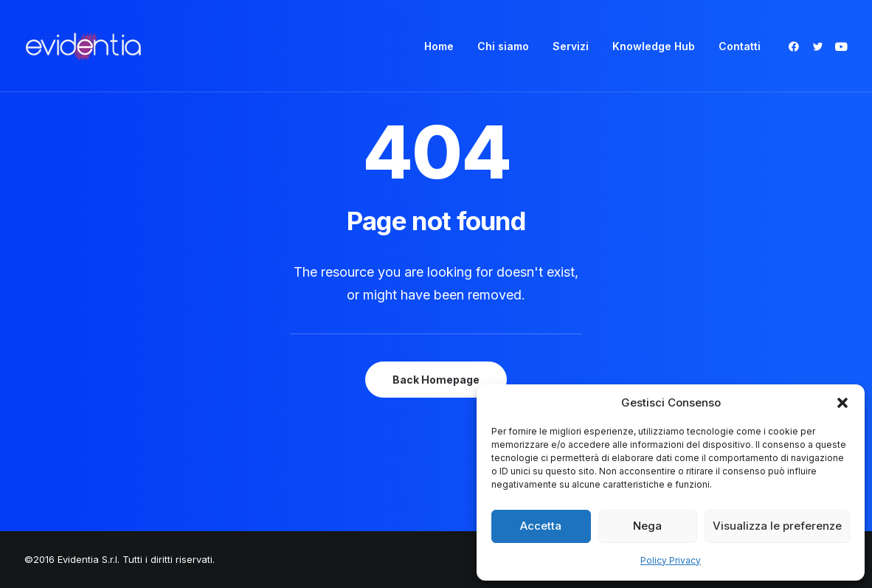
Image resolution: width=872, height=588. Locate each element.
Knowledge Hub (654, 46)
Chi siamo (503, 46)
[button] (842, 403)
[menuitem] (439, 46)
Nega (647, 526)
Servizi (571, 46)
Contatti (740, 46)
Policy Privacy (671, 560)
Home (439, 46)
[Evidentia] (83, 46)
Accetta (541, 526)
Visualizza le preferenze (777, 526)
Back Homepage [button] (436, 380)
